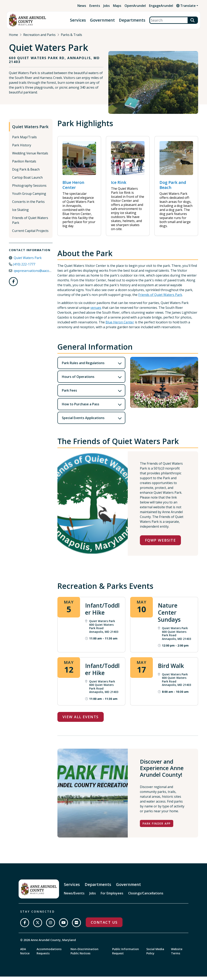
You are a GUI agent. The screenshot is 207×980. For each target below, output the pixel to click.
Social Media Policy (155, 955)
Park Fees (69, 394)
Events (95, 6)
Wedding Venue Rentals (30, 157)
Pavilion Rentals (24, 165)
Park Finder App (157, 827)
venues (96, 311)
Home (13, 35)
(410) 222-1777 (24, 268)
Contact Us (104, 925)
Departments (132, 20)
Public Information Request (126, 955)
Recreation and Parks (39, 35)
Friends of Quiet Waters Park (30, 224)
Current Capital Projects (30, 234)
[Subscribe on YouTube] (63, 926)
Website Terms (177, 955)
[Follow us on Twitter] (38, 926)
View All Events (81, 720)
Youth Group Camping (29, 197)
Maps (117, 6)
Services (78, 20)
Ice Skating (20, 213)
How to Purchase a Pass (81, 408)
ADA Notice (25, 955)
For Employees (112, 897)
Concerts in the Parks (28, 205)
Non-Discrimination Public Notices (84, 955)
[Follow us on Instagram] (51, 926)
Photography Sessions (29, 189)
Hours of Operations (78, 380)
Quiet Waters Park (30, 130)
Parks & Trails (71, 35)
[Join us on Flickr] (76, 926)
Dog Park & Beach (26, 173)
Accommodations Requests (49, 955)
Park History (22, 149)
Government (102, 20)
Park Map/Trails (24, 140)
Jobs (107, 6)
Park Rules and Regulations (83, 366)
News (82, 6)
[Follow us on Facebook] (13, 285)
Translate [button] (186, 6)
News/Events (74, 897)
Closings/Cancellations (146, 897)
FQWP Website (160, 544)
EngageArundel (161, 6)
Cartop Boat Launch (27, 181)
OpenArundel (135, 6)
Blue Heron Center (120, 326)
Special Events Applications (83, 421)
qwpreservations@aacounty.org (38, 274)
